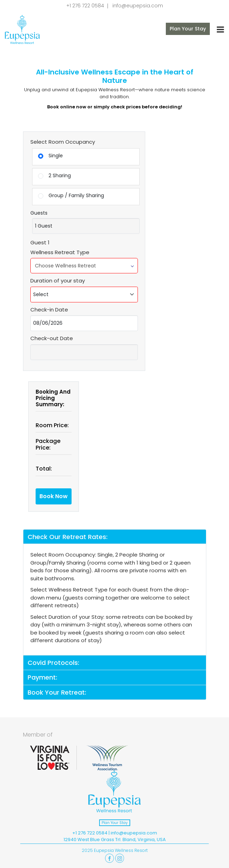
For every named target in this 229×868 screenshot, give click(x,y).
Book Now (54, 496)
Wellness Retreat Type (60, 252)
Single (50, 156)
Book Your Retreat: (57, 692)
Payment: (42, 677)
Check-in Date (49, 310)
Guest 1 (40, 242)
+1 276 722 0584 (85, 6)
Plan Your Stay (188, 29)
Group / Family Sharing (71, 195)
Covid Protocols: (53, 663)
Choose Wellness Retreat (84, 266)
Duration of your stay (58, 281)
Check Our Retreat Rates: (68, 537)
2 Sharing (54, 175)
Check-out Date (52, 338)
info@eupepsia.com (138, 6)
